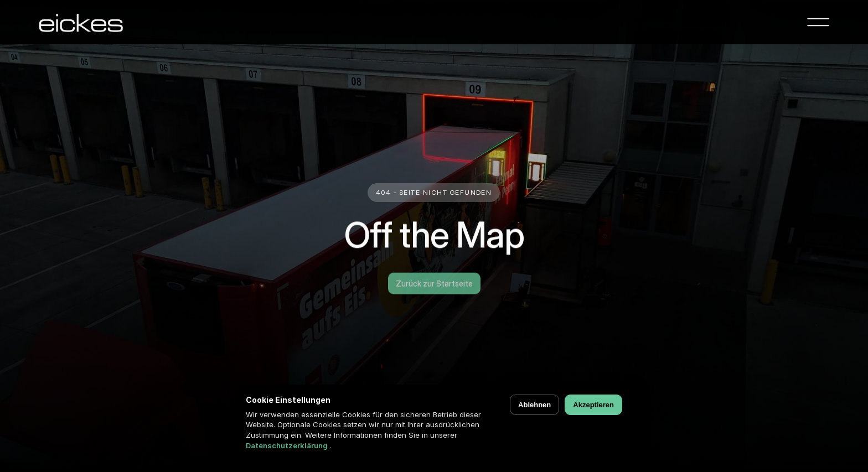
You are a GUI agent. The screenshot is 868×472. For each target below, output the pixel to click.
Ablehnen (534, 405)
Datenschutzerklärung (288, 445)
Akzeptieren (593, 405)
